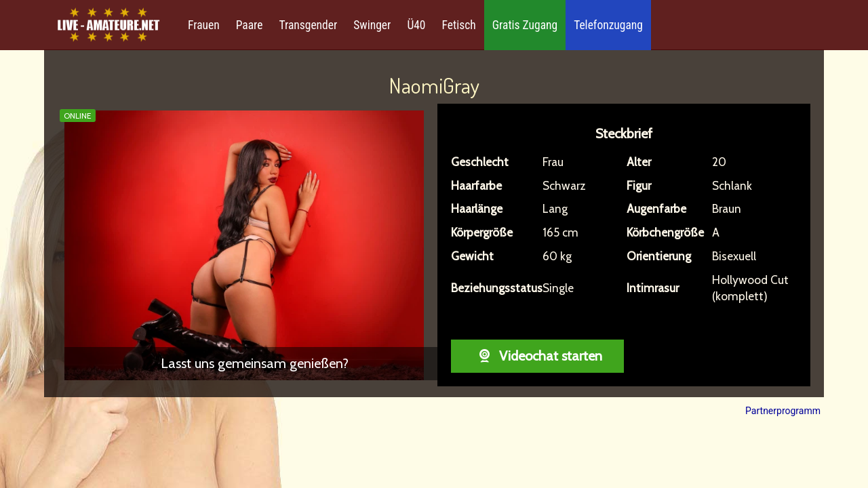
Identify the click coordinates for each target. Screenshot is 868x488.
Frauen (204, 25)
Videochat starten (537, 356)
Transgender (308, 25)
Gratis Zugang (525, 25)
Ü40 (416, 25)
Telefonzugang (608, 25)
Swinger (372, 25)
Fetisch (459, 25)
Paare (250, 25)
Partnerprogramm (783, 411)
